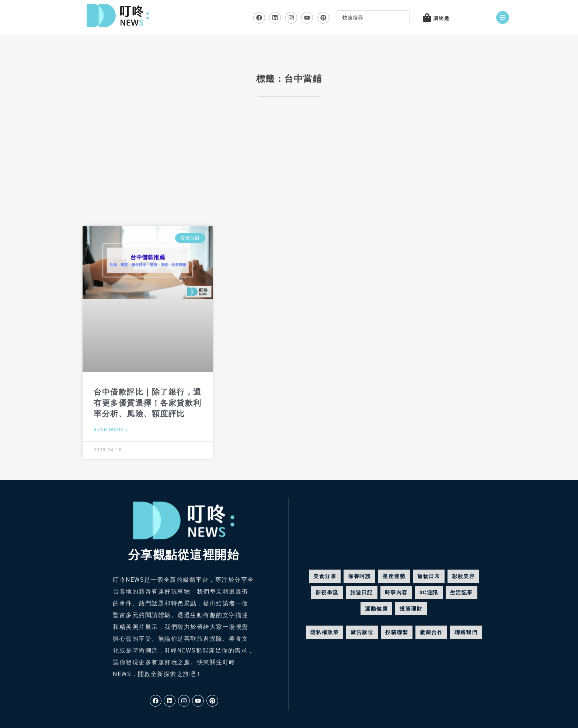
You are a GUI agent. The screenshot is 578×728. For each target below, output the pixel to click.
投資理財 (411, 609)
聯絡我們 (466, 632)
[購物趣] (427, 17)
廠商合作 (431, 632)
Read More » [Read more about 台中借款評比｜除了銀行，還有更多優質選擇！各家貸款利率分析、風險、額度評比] (111, 430)
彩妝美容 (463, 576)
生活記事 (462, 592)
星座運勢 (394, 576)
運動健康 (376, 609)
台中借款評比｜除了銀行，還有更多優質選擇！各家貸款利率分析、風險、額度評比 (148, 403)
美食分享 (325, 576)
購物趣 (442, 18)
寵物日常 (429, 576)
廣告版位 (362, 632)
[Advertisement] (289, 167)
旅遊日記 (362, 592)
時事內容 (396, 592)
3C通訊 (429, 592)
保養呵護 (359, 576)
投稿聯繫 (397, 632)
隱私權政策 (325, 632)
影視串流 (327, 592)
